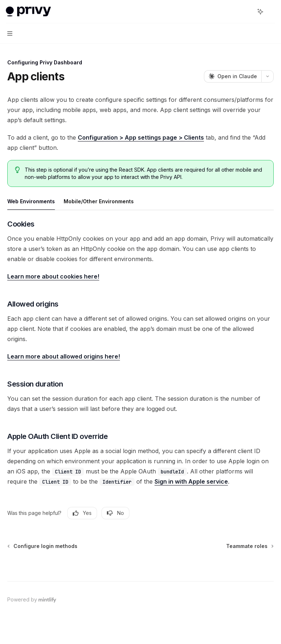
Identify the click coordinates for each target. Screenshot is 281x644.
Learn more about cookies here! (53, 276)
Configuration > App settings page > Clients (141, 137)
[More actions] (272, 12)
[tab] (31, 201)
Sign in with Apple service (191, 481)
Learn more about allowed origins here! (64, 356)
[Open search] (247, 12)
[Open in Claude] (233, 76)
